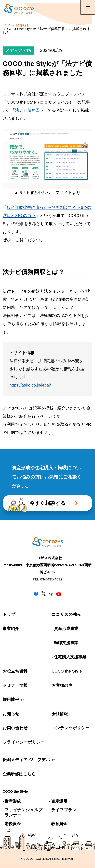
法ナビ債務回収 (29, 110)
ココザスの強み (66, 614)
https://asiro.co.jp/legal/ (30, 385)
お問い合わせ (15, 728)
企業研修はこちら (19, 774)
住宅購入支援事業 (70, 657)
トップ (9, 614)
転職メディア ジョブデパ (23, 760)
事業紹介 (11, 629)
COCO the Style (67, 671)
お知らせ (11, 714)
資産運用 (59, 801)
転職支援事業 (66, 643)
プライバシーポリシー (23, 742)
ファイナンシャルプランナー (24, 812)
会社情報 (60, 714)
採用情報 (11, 699)
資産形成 (13, 801)
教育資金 (59, 824)
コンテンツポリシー (71, 728)
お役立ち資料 (15, 671)
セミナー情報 (15, 685)
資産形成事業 (66, 629)
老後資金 (13, 824)
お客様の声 (62, 685)
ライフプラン (64, 810)
